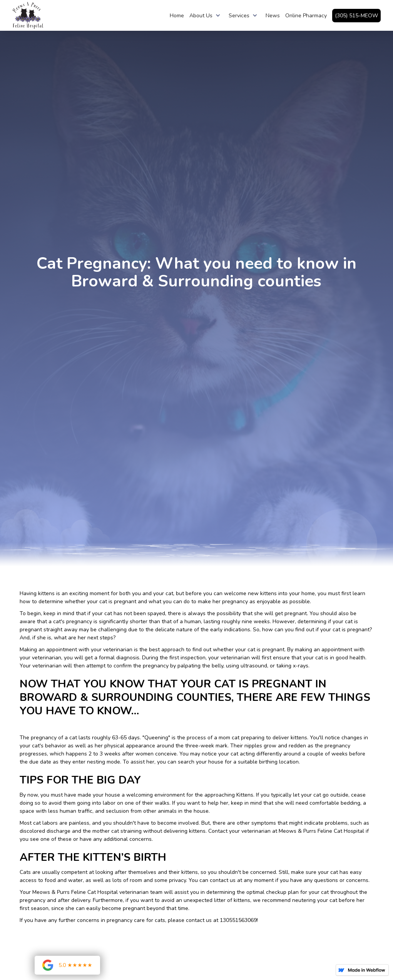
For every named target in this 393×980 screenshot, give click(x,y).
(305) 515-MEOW (356, 16)
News (273, 16)
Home (177, 16)
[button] (206, 16)
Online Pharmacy (306, 16)
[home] (28, 15)
